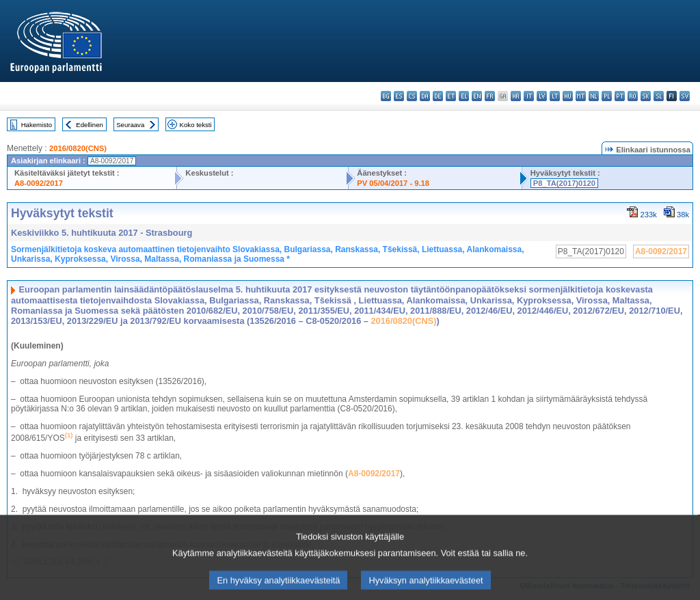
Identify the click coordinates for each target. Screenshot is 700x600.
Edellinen (89, 125)
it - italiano (529, 96)
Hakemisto (37, 125)
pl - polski (607, 96)
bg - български (386, 96)
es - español (399, 96)
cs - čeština (412, 96)
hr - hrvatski (516, 96)
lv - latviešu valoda (542, 96)
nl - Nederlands (594, 96)
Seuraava (130, 125)
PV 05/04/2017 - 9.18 (393, 183)
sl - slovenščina (659, 96)
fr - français (490, 96)
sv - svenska (685, 96)
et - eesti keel (451, 96)
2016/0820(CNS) (78, 148)
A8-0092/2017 (39, 183)
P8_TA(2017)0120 (564, 183)
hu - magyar (568, 96)
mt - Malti (581, 96)
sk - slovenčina (646, 96)
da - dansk (425, 96)
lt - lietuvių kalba (555, 96)
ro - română (633, 96)
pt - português (620, 96)
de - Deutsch (438, 96)
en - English (477, 96)
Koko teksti (196, 125)
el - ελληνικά (464, 96)
